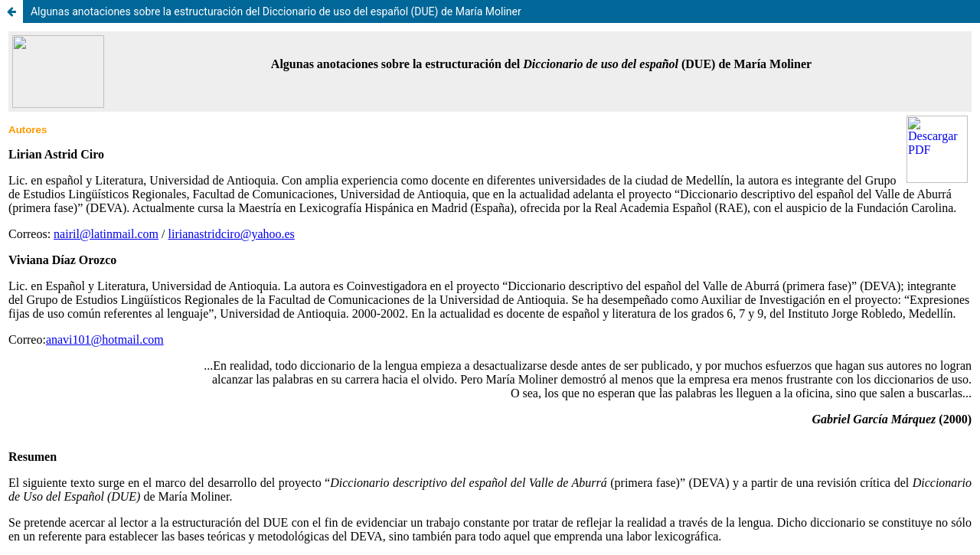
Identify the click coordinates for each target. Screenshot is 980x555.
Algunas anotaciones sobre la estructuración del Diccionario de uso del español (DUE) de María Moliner (276, 11)
